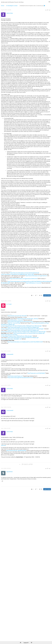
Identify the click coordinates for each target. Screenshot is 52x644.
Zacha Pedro (10, 13)
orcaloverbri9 (10, 354)
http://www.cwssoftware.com (15, 376)
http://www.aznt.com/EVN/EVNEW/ (36, 373)
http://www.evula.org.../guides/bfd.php (16, 451)
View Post (3, 445)
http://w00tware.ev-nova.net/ (34, 283)
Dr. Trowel (9, 304)
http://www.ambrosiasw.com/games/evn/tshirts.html (24, 279)
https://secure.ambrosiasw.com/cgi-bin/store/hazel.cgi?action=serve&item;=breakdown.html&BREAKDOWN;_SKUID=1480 (20, 274)
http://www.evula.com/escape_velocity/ (28, 319)
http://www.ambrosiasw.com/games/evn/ (36, 276)
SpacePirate (10, 472)
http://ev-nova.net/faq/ (14, 323)
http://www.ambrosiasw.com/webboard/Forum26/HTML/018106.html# (25, 342)
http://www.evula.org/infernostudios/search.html (20, 322)
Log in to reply (47, 295)
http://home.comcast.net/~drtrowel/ (17, 316)
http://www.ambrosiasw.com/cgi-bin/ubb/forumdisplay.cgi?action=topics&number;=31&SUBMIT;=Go (20, 338)
